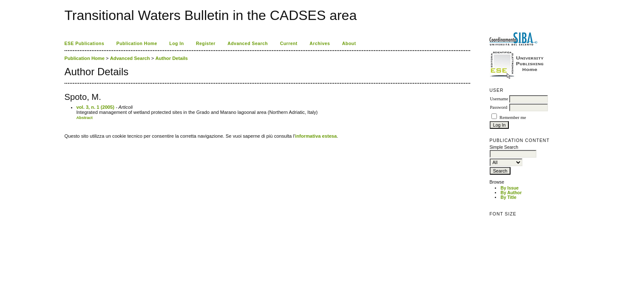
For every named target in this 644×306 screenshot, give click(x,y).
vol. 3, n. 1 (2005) (96, 107)
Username (499, 99)
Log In (176, 44)
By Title (508, 197)
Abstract (85, 118)
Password (498, 107)
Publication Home (137, 44)
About (349, 44)
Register (206, 44)
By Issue (509, 188)
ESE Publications (85, 44)
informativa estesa (316, 136)
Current (289, 44)
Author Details (171, 58)
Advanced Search (248, 44)
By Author (511, 193)
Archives (320, 44)
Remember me (513, 118)
